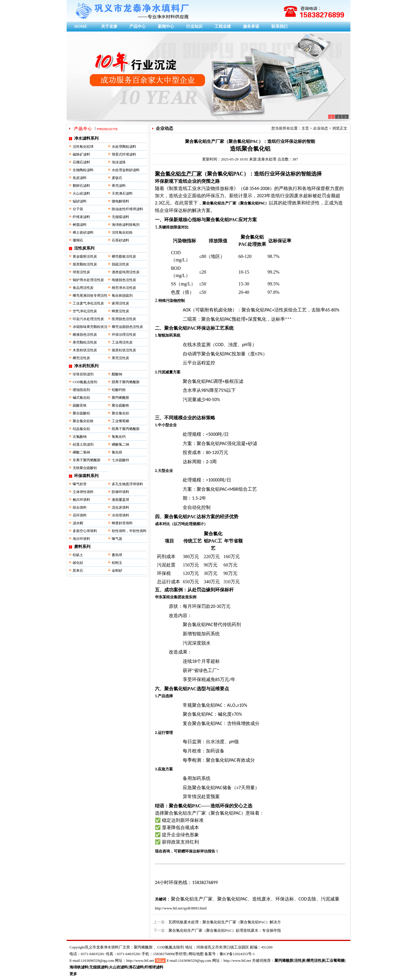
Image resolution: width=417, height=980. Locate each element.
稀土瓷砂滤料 (83, 232)
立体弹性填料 (83, 492)
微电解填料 (120, 201)
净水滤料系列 (86, 138)
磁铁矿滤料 (81, 154)
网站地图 (196, 954)
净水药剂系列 (86, 366)
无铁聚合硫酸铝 (85, 468)
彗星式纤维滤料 (124, 154)
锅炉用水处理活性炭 (88, 280)
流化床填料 (120, 507)
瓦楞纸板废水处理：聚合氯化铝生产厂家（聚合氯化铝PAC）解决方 (225, 922)
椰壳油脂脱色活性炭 (127, 327)
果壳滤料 (119, 186)
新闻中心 (166, 26)
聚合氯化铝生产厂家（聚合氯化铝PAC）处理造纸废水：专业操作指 (225, 930)
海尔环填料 (81, 539)
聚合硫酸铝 (81, 413)
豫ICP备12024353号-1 (237, 954)
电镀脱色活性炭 (124, 280)
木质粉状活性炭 (85, 350)
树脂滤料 (80, 225)
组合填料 (80, 507)
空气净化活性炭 (85, 311)
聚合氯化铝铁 (83, 421)
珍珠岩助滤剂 (83, 374)
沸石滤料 (136, 967)
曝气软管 (80, 484)
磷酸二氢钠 (81, 452)
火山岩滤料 (81, 193)
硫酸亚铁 (80, 405)
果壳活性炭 (120, 358)
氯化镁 (117, 452)
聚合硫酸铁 (120, 405)
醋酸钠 (117, 374)
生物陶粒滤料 (83, 170)
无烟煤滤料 (120, 217)
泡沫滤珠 (119, 162)
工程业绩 (223, 26)
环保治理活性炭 (124, 335)
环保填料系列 (86, 476)
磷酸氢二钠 (120, 444)
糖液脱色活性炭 (85, 335)
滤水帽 (78, 523)
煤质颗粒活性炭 (85, 264)
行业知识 (194, 26)
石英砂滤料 (120, 240)
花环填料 (80, 515)
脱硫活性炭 (120, 264)
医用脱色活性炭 (124, 319)
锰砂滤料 (80, 201)
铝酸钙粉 (119, 390)
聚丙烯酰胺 (120, 398)
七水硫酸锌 (120, 460)
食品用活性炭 (83, 288)
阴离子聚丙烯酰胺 (126, 382)
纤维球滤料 (154, 967)
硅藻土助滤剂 (83, 444)
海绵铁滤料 (79, 967)
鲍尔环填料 (81, 500)
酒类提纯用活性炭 (126, 272)
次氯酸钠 (80, 437)
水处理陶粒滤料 (124, 147)
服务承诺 (251, 26)
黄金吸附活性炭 (85, 256)
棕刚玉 (117, 563)
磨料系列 (82, 547)
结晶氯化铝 (81, 429)
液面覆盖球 (120, 500)
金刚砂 (117, 571)
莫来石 (78, 571)
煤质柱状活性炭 (124, 350)
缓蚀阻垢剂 (81, 390)
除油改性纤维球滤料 (127, 209)
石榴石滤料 (81, 162)
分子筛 (78, 209)
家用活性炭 (120, 303)
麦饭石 (117, 178)
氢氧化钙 (119, 437)
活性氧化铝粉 (122, 232)
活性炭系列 (84, 248)
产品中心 (138, 26)
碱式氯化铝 (81, 398)
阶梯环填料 (120, 492)
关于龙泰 (109, 26)
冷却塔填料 (120, 515)
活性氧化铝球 (83, 147)
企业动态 (321, 128)
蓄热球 (117, 555)
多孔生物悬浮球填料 (127, 484)
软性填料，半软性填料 (129, 531)
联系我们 (279, 26)
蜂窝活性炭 (120, 311)
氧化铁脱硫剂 (122, 296)
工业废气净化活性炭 (88, 303)
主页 (305, 128)
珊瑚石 (78, 240)
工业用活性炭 (122, 342)
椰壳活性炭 (81, 358)
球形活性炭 (81, 272)
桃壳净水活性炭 (124, 288)
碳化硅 (78, 563)
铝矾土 (78, 555)
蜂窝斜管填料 (122, 523)
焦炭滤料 (80, 178)
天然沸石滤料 (122, 193)
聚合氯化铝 (120, 413)
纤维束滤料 (81, 217)
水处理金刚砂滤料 (126, 170)
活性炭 (300, 960)
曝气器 (117, 539)
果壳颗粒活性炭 (85, 342)
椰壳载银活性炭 (124, 256)
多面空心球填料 (85, 531)
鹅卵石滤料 (81, 186)
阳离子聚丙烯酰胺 (126, 429)
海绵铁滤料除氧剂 (126, 225)
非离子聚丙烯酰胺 (87, 460)
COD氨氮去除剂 (85, 382)
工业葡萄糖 (120, 421)
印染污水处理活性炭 (88, 319)
